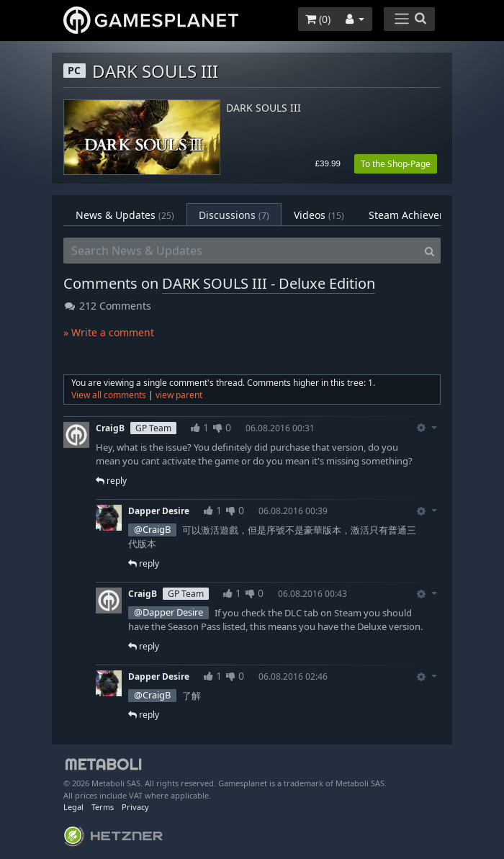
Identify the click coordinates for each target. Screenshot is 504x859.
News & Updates (125, 215)
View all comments (109, 395)
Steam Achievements (428, 215)
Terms (103, 807)
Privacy (135, 807)
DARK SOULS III (264, 108)
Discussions (234, 215)
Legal (73, 807)
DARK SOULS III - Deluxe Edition (269, 283)
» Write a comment (109, 332)
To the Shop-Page (396, 164)
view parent (179, 395)
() (318, 19)
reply (111, 481)
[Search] (429, 251)
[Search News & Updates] (241, 251)
